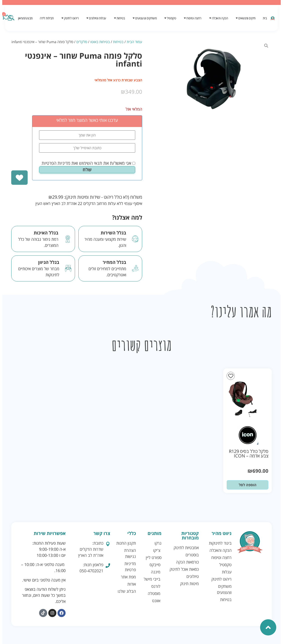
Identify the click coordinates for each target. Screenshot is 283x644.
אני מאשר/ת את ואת (88, 163)
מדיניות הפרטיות (56, 163)
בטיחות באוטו (100, 42)
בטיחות (118, 42)
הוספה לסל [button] (248, 485)
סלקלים (82, 42)
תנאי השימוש (91, 163)
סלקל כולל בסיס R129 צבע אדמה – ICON (249, 453)
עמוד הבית (134, 42)
